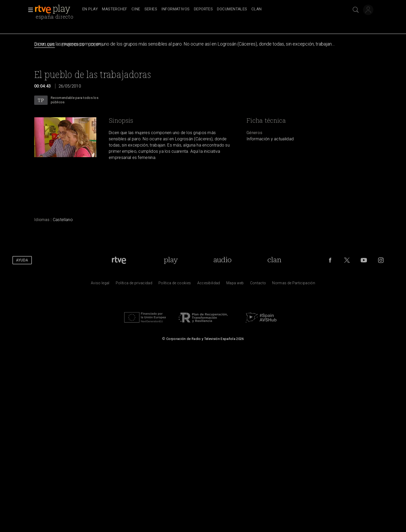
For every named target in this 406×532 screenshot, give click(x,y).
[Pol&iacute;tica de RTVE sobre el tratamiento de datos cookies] (175, 284)
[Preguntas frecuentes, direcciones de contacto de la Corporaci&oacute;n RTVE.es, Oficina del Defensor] (258, 284)
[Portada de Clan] (275, 260)
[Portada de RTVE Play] (171, 260)
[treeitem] (90, 9)
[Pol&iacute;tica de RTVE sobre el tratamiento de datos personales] (134, 284)
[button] (29, 10)
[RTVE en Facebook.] (330, 260)
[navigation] (209, 9)
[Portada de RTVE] (119, 260)
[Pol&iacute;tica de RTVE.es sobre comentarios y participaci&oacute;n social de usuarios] (294, 284)
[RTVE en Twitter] (347, 260)
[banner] (57, 9)
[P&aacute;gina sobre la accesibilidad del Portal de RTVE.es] (209, 284)
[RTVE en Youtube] (364, 260)
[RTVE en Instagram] (381, 260)
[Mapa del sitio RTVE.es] (235, 284)
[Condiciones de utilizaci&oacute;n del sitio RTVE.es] (100, 284)
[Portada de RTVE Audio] (223, 260)
